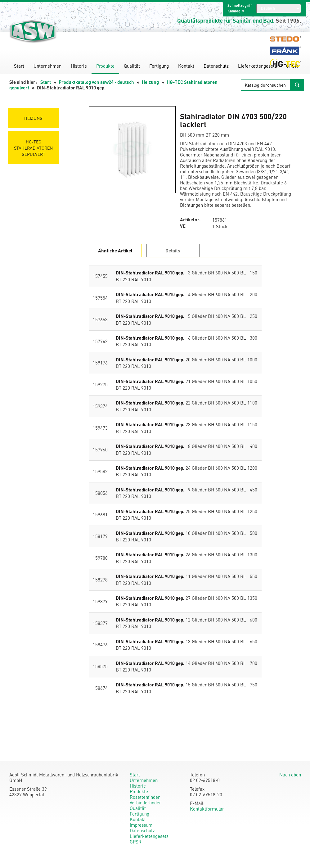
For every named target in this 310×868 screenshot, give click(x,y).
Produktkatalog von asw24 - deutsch (96, 82)
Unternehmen (47, 66)
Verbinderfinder (145, 802)
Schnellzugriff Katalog (240, 8)
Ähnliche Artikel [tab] (115, 251)
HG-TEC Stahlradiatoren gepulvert (34, 148)
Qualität (132, 66)
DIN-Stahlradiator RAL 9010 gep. (150, 273)
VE (183, 226)
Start (19, 66)
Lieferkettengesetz (257, 66)
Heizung (150, 82)
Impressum (141, 825)
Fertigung (159, 66)
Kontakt (186, 66)
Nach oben (290, 775)
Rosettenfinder (145, 797)
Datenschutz (216, 66)
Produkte (105, 66)
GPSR (136, 842)
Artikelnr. (190, 220)
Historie (79, 66)
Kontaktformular (207, 809)
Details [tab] (173, 251)
